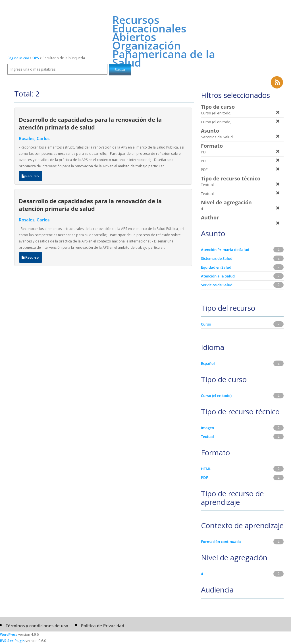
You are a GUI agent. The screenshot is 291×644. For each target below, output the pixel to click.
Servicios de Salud (217, 285)
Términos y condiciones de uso (37, 626)
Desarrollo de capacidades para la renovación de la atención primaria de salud (90, 123)
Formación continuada (221, 542)
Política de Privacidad (103, 626)
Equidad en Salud (216, 267)
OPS (36, 58)
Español (208, 363)
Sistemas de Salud (217, 258)
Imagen (207, 428)
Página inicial (18, 58)
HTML (206, 469)
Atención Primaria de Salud (225, 250)
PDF (204, 478)
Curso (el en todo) (216, 396)
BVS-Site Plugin (12, 641)
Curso (206, 324)
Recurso (31, 176)
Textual (207, 437)
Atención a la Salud (218, 276)
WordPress (9, 634)
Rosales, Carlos (34, 138)
